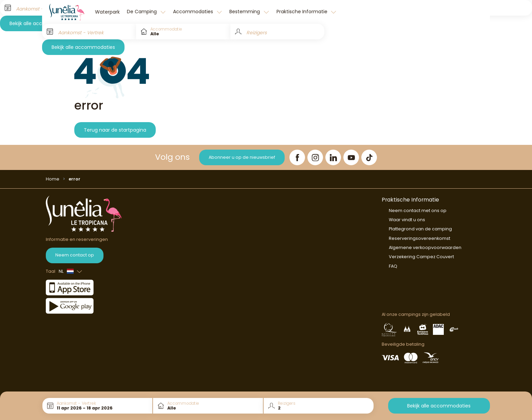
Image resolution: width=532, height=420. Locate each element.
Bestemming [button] (245, 12)
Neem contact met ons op (418, 211)
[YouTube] (351, 157)
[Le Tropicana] (67, 12)
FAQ (393, 266)
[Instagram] (315, 157)
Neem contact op (75, 255)
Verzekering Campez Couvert (421, 257)
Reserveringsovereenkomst (420, 238)
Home (53, 179)
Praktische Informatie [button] (303, 12)
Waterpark (107, 12)
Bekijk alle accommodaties (83, 47)
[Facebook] (297, 157)
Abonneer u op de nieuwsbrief (242, 157)
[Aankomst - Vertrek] (89, 32)
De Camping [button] (142, 12)
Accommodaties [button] (194, 12)
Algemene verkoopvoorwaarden (425, 247)
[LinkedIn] (333, 157)
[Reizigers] (277, 32)
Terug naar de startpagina (115, 130)
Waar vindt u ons (407, 220)
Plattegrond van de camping (420, 229)
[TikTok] (369, 157)
